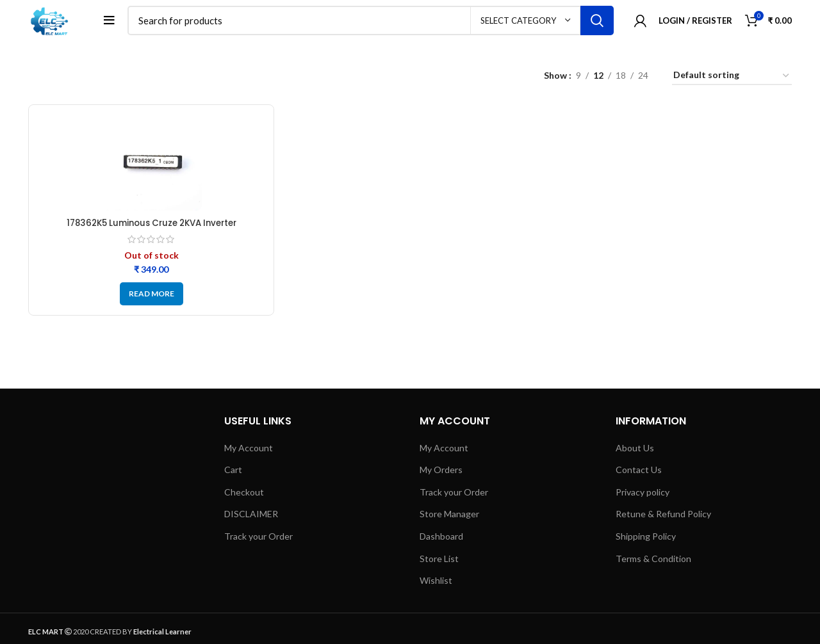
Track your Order (258, 540)
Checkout (244, 496)
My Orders (441, 473)
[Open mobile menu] (114, 22)
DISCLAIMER (251, 518)
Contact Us (639, 473)
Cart (233, 473)
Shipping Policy (646, 540)
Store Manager (449, 518)
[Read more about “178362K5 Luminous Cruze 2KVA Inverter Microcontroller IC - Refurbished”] (152, 297)
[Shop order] (732, 80)
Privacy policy (643, 496)
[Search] (373, 22)
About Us (635, 451)
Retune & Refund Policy (663, 518)
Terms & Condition (653, 562)
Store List (439, 562)
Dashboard (441, 540)
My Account (249, 451)
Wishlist (436, 584)
